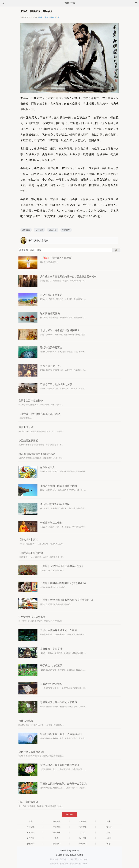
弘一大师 (83, 838)
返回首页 (59, 855)
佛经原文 (73, 855)
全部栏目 (39, 230)
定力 (83, 833)
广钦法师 (56, 827)
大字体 (46, 17)
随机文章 (53, 230)
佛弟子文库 (70, 3)
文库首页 (26, 230)
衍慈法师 (83, 827)
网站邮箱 (80, 855)
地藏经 (109, 838)
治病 (109, 833)
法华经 (109, 827)
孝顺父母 (30, 827)
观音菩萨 (56, 833)
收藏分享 (66, 230)
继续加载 (69, 815)
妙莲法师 (30, 844)
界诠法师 (30, 838)
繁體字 (40, 17)
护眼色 (51, 17)
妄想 (109, 844)
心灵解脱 (83, 844)
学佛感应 (83, 821)
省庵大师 (30, 833)
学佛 (56, 838)
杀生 (109, 821)
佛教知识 (56, 844)
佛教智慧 (56, 821)
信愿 (30, 821)
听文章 (57, 17)
